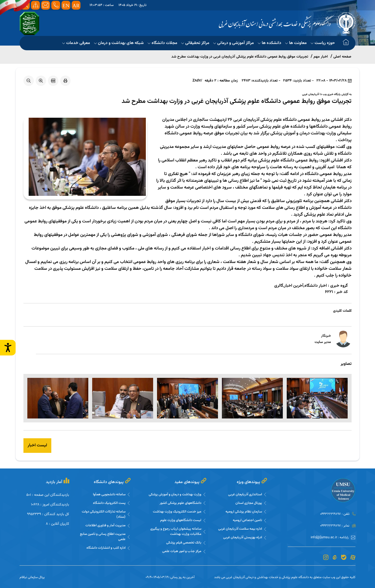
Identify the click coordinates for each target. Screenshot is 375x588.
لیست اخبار (37, 445)
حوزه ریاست (323, 43)
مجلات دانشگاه (162, 43)
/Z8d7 (197, 81)
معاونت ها (296, 43)
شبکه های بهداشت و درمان (119, 43)
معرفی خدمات (76, 43)
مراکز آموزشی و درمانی (234, 43)
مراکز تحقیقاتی (195, 43)
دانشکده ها (270, 43)
